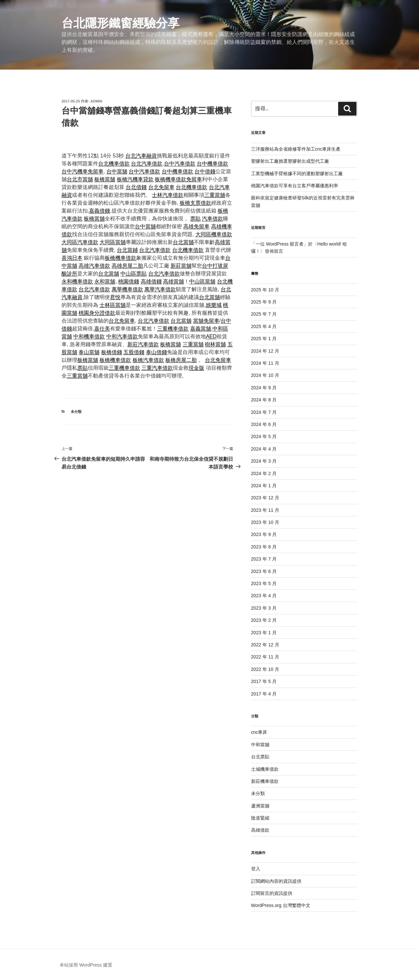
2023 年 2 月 (264, 620)
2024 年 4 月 (264, 449)
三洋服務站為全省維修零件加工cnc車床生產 (296, 149)
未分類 (76, 412)
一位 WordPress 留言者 (280, 244)
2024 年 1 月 (264, 486)
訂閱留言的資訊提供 (272, 893)
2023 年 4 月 (264, 596)
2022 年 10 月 (265, 669)
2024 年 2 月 (264, 473)
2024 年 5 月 (264, 436)
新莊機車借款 (265, 781)
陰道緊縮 (260, 818)
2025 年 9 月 (264, 302)
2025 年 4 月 (264, 326)
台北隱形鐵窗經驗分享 (120, 23)
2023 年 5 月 (264, 583)
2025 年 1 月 (264, 339)
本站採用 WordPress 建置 (86, 965)
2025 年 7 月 (264, 314)
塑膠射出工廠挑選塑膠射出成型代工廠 (290, 161)
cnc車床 (259, 732)
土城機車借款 (265, 769)
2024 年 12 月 (265, 351)
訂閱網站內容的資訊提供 (276, 881)
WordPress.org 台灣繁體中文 (281, 905)
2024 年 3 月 (264, 461)
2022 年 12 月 (265, 645)
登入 (256, 869)
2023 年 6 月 (264, 571)
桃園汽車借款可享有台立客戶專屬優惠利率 (295, 186)
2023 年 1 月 (264, 633)
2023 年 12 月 (265, 498)
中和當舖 (260, 745)
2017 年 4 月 (264, 694)
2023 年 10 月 (265, 522)
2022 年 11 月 (265, 657)
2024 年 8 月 (264, 400)
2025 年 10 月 (265, 290)
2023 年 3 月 (264, 608)
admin (96, 101)
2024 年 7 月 (264, 412)
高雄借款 (260, 830)
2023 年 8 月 (264, 547)
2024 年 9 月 (264, 388)
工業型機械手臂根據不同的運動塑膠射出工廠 (297, 174)
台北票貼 (260, 757)
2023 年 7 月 (264, 559)
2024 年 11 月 (265, 363)
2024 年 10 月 (265, 375)
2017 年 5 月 (264, 681)
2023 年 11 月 (265, 510)
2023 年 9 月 (264, 534)
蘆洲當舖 (260, 806)
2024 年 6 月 (264, 424)
